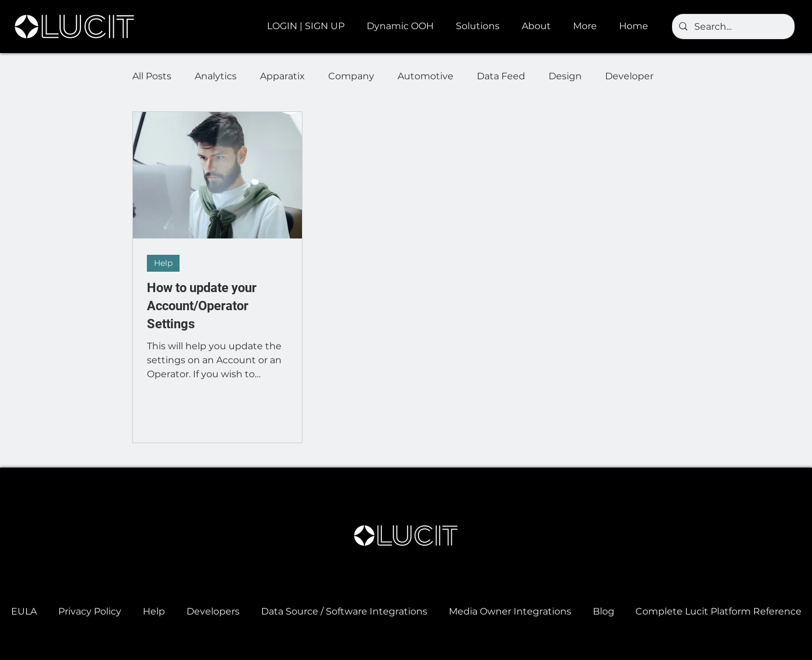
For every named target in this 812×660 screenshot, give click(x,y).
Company (351, 76)
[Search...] (732, 27)
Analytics (216, 76)
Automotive (426, 76)
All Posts (152, 76)
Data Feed (501, 76)
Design (565, 76)
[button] (403, 26)
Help (163, 263)
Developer (629, 76)
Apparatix (282, 76)
